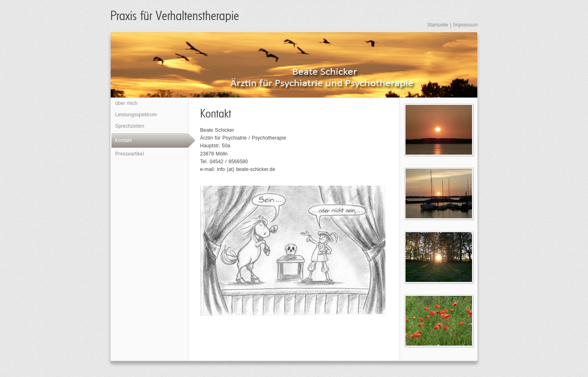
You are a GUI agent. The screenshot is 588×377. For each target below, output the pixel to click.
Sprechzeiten (130, 126)
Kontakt (123, 140)
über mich (126, 103)
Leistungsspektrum (136, 115)
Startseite (438, 25)
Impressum (465, 25)
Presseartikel (130, 154)
